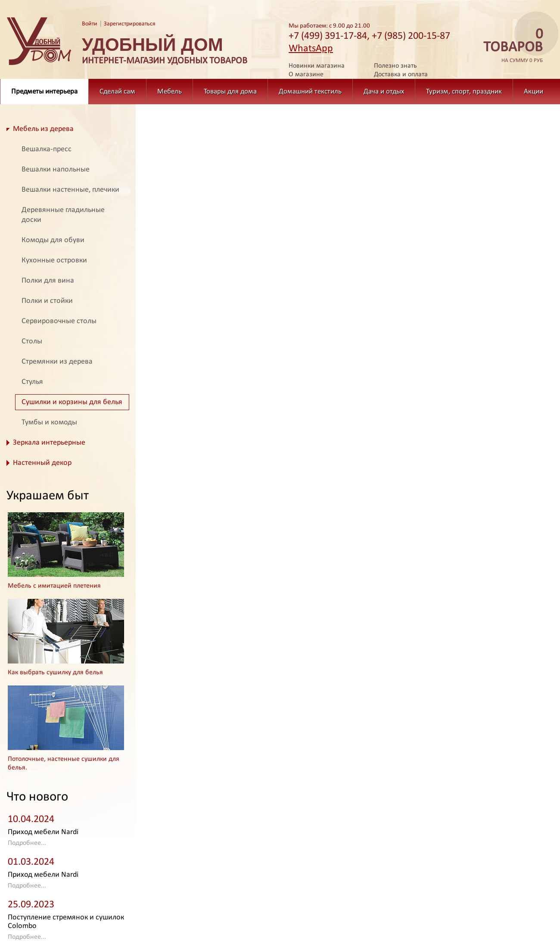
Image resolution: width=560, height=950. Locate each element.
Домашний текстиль (310, 92)
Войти (90, 24)
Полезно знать (395, 66)
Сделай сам (117, 92)
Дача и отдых (384, 92)
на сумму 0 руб (510, 46)
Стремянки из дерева (57, 362)
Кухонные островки (54, 260)
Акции (534, 92)
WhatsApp (311, 49)
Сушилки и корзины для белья (72, 402)
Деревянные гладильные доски (63, 215)
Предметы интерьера (44, 92)
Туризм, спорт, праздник (464, 92)
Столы (32, 341)
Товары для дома (230, 92)
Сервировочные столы (59, 321)
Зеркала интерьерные (49, 443)
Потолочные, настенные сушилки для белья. (64, 763)
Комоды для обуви (53, 240)
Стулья (32, 382)
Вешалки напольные (56, 170)
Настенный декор (42, 463)
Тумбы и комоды (49, 422)
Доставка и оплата (401, 75)
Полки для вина (48, 281)
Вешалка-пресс (47, 149)
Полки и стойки (47, 301)
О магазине (306, 75)
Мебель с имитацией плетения (54, 586)
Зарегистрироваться (130, 24)
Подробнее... (27, 843)
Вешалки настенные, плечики (70, 190)
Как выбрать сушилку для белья (55, 673)
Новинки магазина (317, 66)
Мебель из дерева (43, 129)
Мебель (170, 92)
